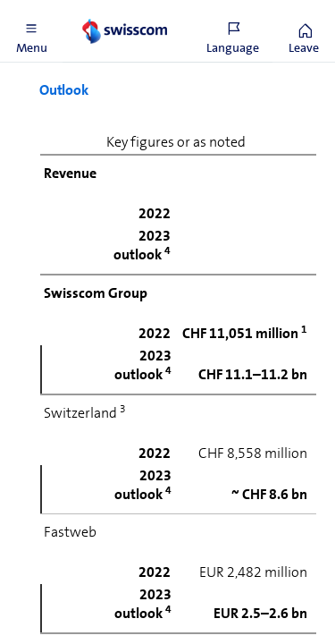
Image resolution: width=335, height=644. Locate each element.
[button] (31, 31)
